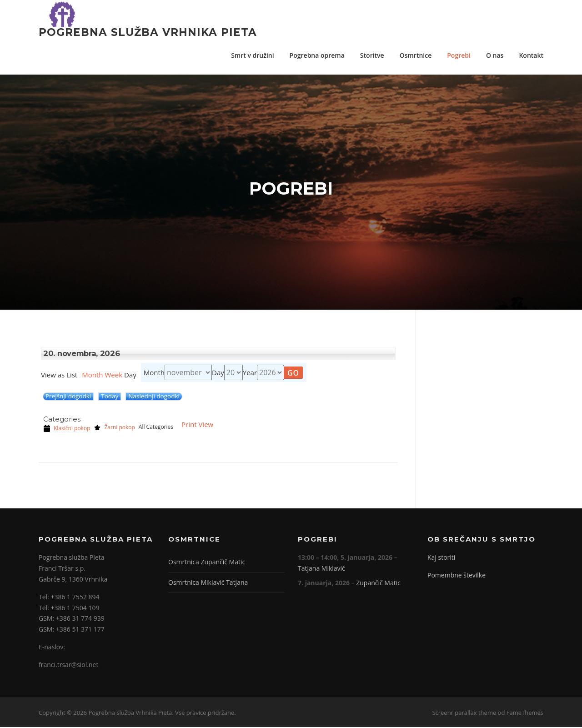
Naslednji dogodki (154, 398)
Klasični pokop (67, 429)
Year (250, 374)
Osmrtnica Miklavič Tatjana (208, 584)
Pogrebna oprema (317, 55)
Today (110, 398)
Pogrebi (459, 55)
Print (197, 426)
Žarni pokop (114, 428)
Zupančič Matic (378, 584)
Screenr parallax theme (464, 713)
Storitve (372, 55)
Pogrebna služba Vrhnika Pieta (148, 32)
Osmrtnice (416, 55)
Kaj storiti (441, 559)
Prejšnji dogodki (68, 398)
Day (218, 374)
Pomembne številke (457, 576)
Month (92, 376)
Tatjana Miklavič (321, 570)
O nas (495, 55)
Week (113, 376)
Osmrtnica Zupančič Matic (207, 563)
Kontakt (531, 55)
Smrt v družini (252, 55)
